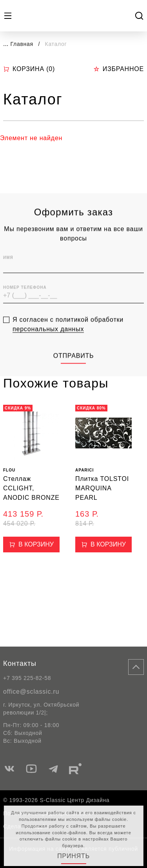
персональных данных (48, 343)
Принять (73, 856)
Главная (22, 44)
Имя (8, 272)
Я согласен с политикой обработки (68, 339)
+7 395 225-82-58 (27, 678)
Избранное (119, 69)
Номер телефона (25, 302)
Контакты (20, 663)
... (6, 44)
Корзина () (29, 69)
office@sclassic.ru (31, 692)
